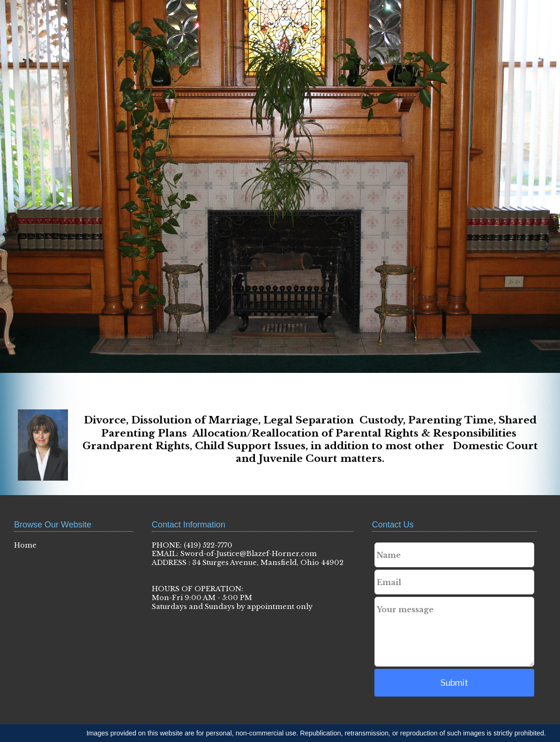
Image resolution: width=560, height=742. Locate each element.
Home (25, 545)
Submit (454, 683)
